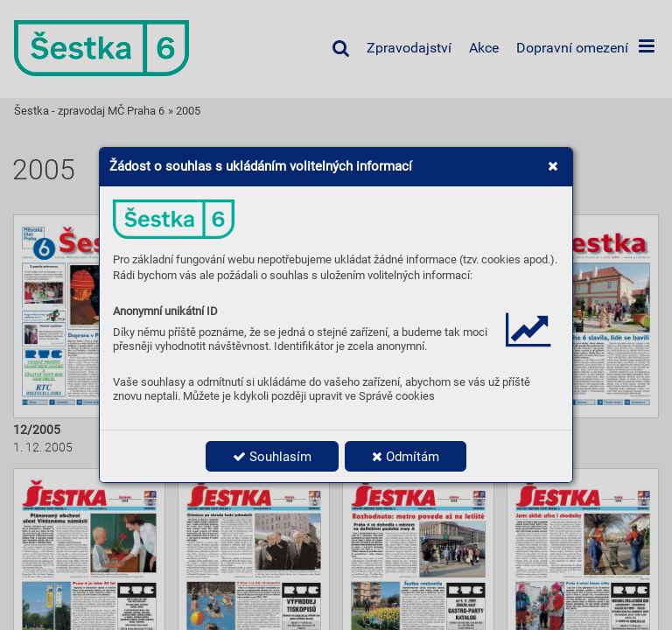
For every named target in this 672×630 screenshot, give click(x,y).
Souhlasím (272, 457)
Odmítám (406, 457)
